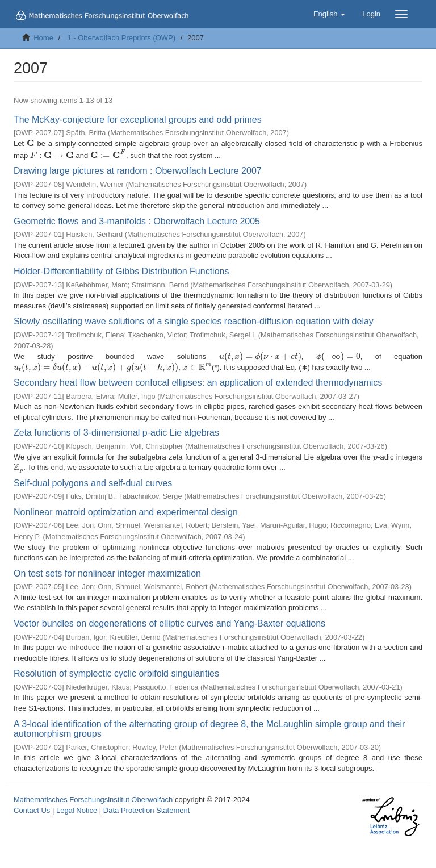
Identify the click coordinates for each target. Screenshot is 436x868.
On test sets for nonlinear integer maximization (107, 573)
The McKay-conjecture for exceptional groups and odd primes (138, 120)
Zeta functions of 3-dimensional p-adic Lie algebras (116, 433)
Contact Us (32, 810)
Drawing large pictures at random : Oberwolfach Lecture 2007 (138, 171)
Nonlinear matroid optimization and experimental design (126, 512)
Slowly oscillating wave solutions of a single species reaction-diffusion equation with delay (194, 321)
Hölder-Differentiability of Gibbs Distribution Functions (121, 271)
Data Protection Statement (146, 810)
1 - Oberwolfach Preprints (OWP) (121, 38)
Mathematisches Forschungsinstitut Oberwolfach (93, 800)
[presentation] (31, 143)
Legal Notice (77, 810)
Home (43, 38)
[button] (329, 14)
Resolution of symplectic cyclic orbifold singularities (116, 673)
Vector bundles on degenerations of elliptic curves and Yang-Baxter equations (169, 623)
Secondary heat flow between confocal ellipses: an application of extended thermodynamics (198, 383)
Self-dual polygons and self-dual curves (93, 483)
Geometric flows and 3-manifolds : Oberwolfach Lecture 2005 (137, 221)
